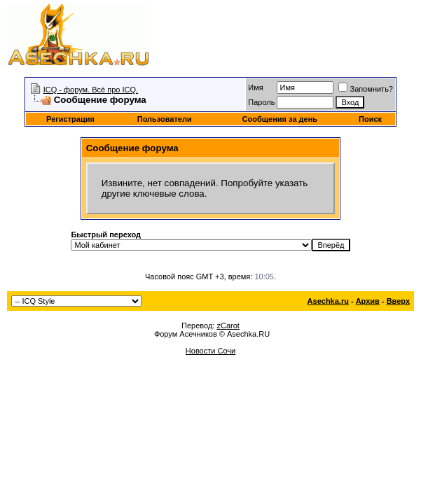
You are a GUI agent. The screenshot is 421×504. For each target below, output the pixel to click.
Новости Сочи (210, 351)
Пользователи (165, 119)
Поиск (370, 119)
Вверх (398, 301)
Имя (255, 87)
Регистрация (70, 119)
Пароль (261, 102)
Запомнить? (366, 89)
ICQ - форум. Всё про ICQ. (91, 90)
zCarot (228, 325)
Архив (368, 301)
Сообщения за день (280, 119)
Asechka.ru (328, 301)
